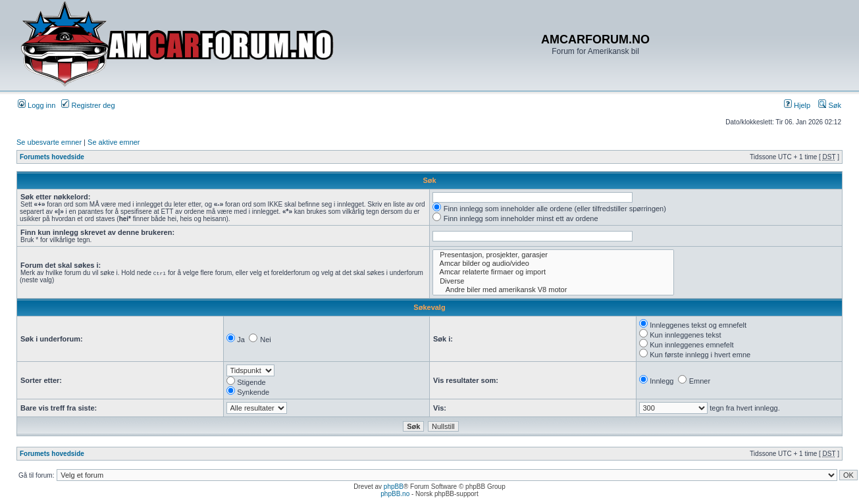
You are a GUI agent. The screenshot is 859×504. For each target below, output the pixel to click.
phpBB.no (395, 494)
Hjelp (797, 105)
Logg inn (37, 105)
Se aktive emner (114, 142)
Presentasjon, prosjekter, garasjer (553, 255)
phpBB (394, 487)
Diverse (553, 281)
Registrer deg (88, 105)
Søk (830, 105)
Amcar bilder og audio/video (553, 264)
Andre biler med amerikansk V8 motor (553, 290)
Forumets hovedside (52, 157)
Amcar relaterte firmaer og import (553, 272)
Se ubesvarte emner (49, 142)
